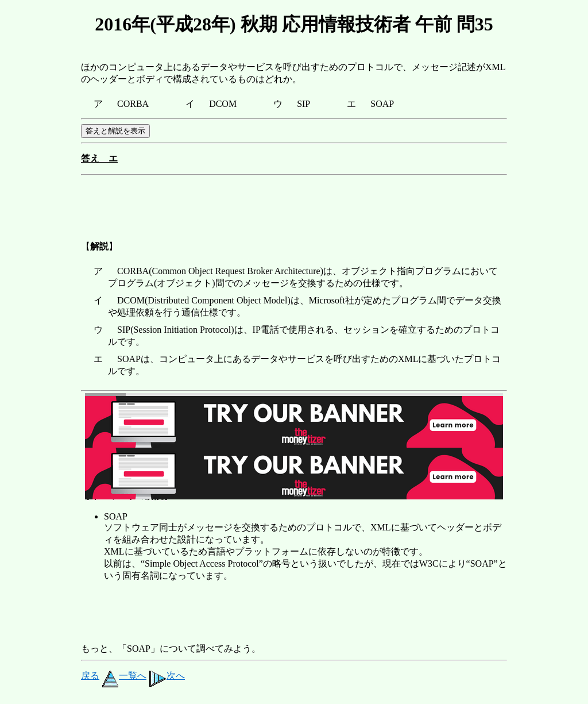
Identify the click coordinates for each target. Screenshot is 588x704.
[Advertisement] (290, 206)
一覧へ (124, 676)
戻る (90, 676)
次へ (167, 676)
